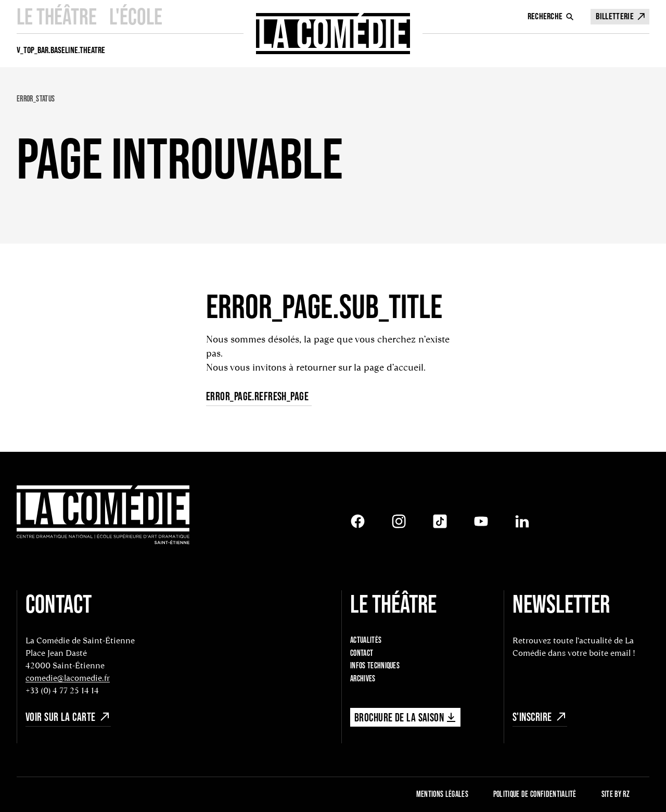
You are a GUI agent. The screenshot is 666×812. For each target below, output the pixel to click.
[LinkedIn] (522, 521)
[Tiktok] (440, 521)
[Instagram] (399, 521)
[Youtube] (481, 521)
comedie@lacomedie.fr (68, 678)
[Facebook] (358, 521)
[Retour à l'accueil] (103, 516)
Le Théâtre (57, 16)
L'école (136, 16)
